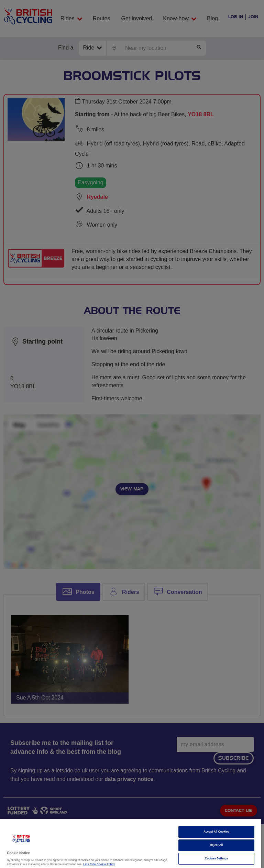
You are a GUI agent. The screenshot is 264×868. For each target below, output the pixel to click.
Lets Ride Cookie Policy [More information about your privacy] (99, 864)
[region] (131, 844)
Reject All (217, 845)
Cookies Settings (216, 859)
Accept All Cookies (216, 832)
